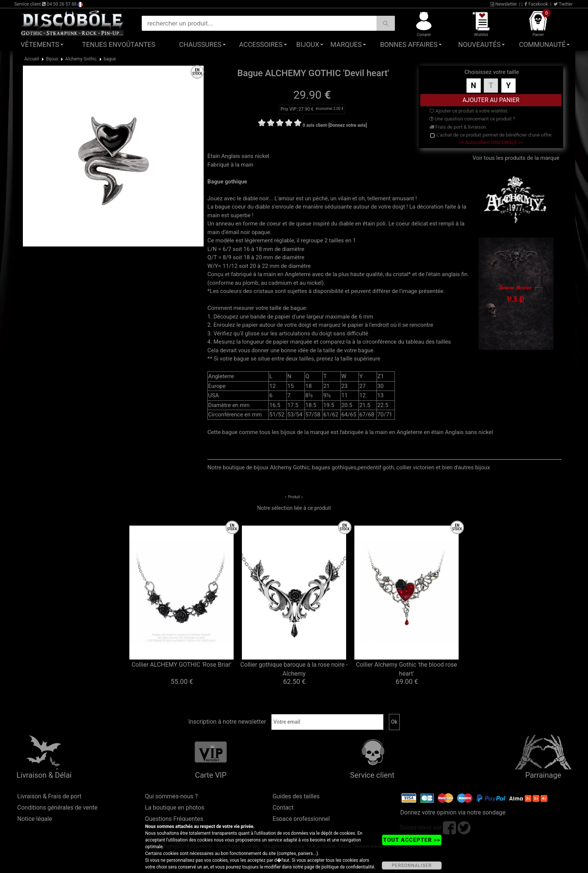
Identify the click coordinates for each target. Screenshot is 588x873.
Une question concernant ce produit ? (472, 119)
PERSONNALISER (412, 865)
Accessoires (261, 44)
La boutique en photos (174, 808)
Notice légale (35, 819)
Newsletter (504, 4)
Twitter (563, 4)
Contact (283, 808)
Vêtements (40, 44)
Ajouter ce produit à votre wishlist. (469, 111)
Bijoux (308, 44)
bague (110, 59)
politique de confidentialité (348, 867)
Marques (346, 44)
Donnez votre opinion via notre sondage (453, 812)
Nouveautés (480, 44)
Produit (294, 497)
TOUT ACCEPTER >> (412, 840)
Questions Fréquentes (174, 819)
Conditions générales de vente (57, 808)
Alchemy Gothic (81, 59)
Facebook (536, 4)
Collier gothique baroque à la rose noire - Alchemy (294, 669)
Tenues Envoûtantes (119, 44)
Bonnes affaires (409, 44)
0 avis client (315, 125)
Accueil (32, 59)
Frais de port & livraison (458, 127)
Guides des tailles (296, 796)
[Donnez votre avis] (348, 125)
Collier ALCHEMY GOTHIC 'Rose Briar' (181, 665)
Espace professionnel (301, 819)
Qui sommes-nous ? (171, 796)
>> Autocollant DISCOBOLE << (491, 142)
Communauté (542, 44)
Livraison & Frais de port (49, 796)
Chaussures (200, 44)
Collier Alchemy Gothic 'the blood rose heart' (406, 669)
